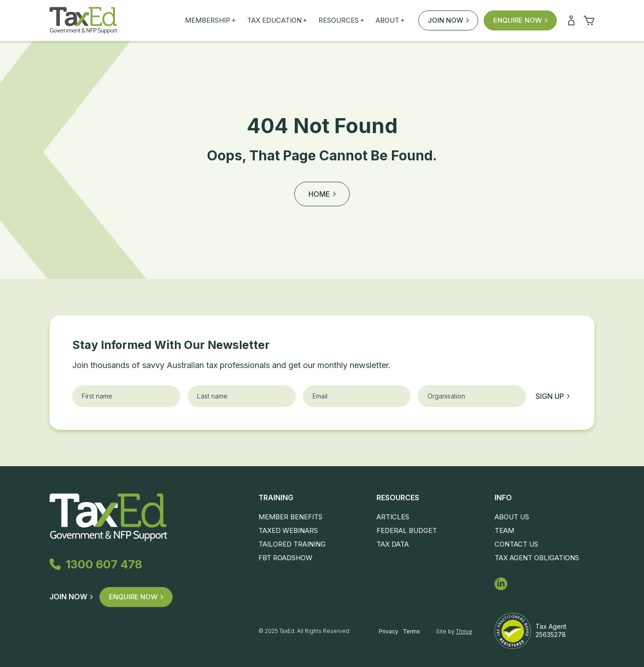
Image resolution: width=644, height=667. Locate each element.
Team (504, 530)
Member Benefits (290, 517)
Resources (341, 20)
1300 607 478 (96, 564)
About (390, 20)
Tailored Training (292, 544)
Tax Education (277, 20)
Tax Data (393, 544)
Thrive (464, 631)
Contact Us (516, 544)
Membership (210, 20)
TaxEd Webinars (288, 530)
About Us (512, 517)
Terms (411, 631)
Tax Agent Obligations (537, 558)
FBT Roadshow (285, 558)
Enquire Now (520, 20)
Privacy (389, 631)
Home (322, 194)
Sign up (552, 396)
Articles (393, 517)
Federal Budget (407, 530)
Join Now (448, 20)
